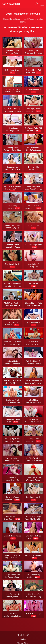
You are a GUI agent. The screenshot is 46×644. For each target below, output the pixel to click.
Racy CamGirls (11, 4)
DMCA (23, 639)
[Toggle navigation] (42, 4)
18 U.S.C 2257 (23, 635)
